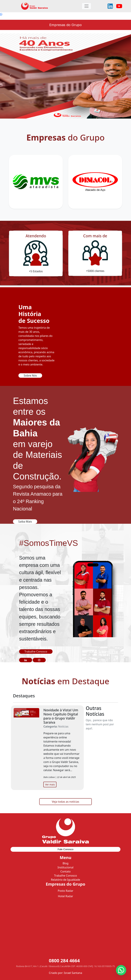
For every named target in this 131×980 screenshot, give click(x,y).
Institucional (65, 867)
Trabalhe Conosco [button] (36, 652)
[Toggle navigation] (86, 6)
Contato (65, 871)
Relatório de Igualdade (65, 880)
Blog (65, 863)
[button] (26, 660)
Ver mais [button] (50, 784)
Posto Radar (66, 891)
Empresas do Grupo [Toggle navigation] (65, 25)
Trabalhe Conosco (65, 876)
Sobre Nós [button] (30, 376)
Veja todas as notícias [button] (65, 802)
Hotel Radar (66, 896)
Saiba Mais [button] (25, 522)
